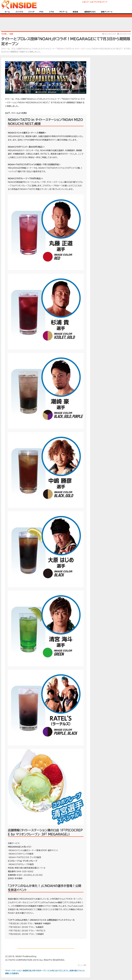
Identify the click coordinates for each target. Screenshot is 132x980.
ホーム (7, 12)
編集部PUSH (90, 12)
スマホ (51, 12)
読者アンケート (107, 12)
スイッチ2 (19, 12)
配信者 (76, 12)
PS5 (41, 12)
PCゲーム (63, 12)
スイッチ (31, 12)
